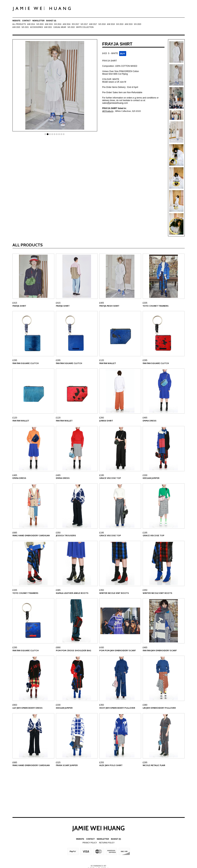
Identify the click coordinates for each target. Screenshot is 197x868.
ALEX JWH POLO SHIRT (111, 765)
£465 (145, 418)
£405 (102, 303)
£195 (102, 475)
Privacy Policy (90, 843)
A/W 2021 (48, 27)
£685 (15, 533)
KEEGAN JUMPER (151, 478)
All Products (19, 24)
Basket (51, 21)
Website (17, 21)
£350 (58, 533)
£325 (58, 763)
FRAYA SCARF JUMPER (67, 765)
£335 (145, 303)
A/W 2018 (111, 24)
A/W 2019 (129, 24)
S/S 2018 (102, 24)
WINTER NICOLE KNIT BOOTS (114, 593)
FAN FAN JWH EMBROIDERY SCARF (160, 650)
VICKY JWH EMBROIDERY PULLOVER (117, 708)
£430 (102, 648)
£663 (15, 705)
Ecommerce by (98, 866)
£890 (58, 648)
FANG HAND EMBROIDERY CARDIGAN (31, 535)
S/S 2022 (71, 27)
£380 (145, 705)
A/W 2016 (67, 24)
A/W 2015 (49, 24)
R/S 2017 (76, 24)
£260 (102, 418)
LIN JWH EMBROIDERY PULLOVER (159, 708)
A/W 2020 (16, 27)
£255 (102, 763)
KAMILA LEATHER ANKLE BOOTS (72, 593)
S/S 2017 (84, 24)
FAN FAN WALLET (108, 363)
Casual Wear (60, 27)
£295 (15, 360)
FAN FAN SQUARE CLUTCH (26, 363)
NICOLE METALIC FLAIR (154, 765)
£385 (58, 590)
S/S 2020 (138, 24)
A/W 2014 (31, 24)
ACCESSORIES (37, 27)
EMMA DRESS (150, 421)
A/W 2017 (93, 24)
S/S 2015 (40, 24)
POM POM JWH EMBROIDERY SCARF (117, 650)
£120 (102, 360)
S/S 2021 (25, 27)
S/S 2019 (120, 24)
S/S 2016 (58, 24)
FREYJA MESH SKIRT (109, 306)
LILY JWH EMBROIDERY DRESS (28, 708)
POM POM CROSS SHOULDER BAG (74, 650)
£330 (145, 475)
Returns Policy (107, 843)
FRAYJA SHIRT (19, 306)
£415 (15, 303)
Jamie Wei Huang (98, 828)
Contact (26, 21)
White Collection (85, 27)
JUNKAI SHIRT (106, 421)
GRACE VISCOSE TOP (110, 478)
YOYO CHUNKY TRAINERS (156, 306)
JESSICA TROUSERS (66, 535)
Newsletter (38, 21)
